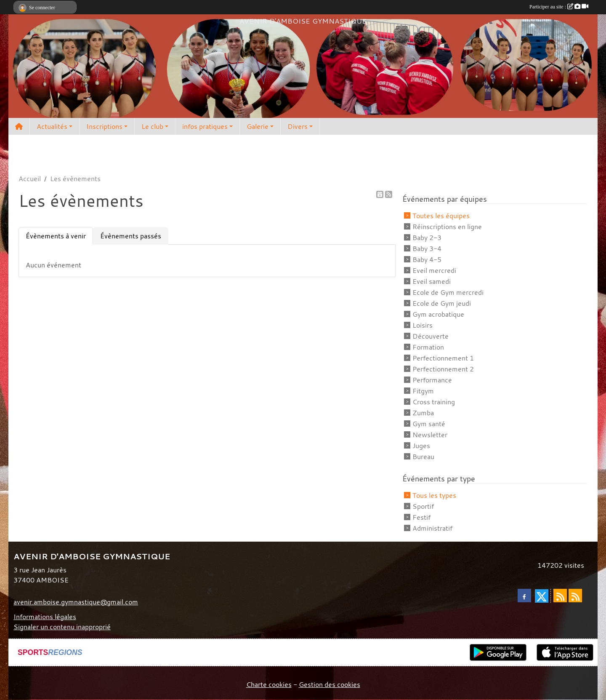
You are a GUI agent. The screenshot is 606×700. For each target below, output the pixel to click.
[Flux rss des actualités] (560, 596)
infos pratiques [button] (205, 126)
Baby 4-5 (427, 259)
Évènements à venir (56, 236)
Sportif (423, 506)
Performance (432, 380)
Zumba (423, 413)
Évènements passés (131, 236)
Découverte (431, 336)
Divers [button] (298, 126)
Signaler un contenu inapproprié (62, 627)
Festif (421, 517)
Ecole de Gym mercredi (448, 292)
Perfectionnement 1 (443, 358)
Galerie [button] (258, 126)
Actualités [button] (52, 126)
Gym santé (429, 424)
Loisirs (423, 325)
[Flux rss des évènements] (575, 596)
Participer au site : (559, 7)
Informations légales (45, 617)
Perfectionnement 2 (443, 369)
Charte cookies (269, 684)
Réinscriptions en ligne (447, 227)
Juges (421, 446)
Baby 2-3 (427, 238)
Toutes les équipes (441, 216)
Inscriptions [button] (104, 126)
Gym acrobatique (438, 314)
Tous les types (434, 495)
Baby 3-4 (427, 248)
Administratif (432, 528)
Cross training (434, 402)
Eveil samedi (432, 281)
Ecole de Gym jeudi (442, 303)
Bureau (423, 457)
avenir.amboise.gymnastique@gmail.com (76, 602)
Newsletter (430, 435)
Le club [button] (152, 126)
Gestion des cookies (330, 684)
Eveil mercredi (434, 270)
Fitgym (423, 391)
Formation (428, 347)
